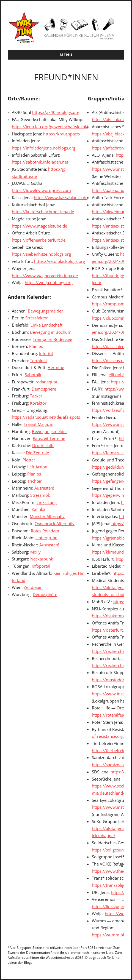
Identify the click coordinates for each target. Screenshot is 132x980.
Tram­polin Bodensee (52, 339)
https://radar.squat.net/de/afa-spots (46, 417)
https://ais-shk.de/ (109, 119)
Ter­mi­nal (38, 361)
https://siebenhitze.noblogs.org (41, 254)
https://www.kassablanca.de (61, 197)
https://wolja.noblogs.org (49, 282)
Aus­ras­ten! (44, 488)
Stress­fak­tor (37, 318)
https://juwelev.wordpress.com (41, 190)
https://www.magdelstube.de (39, 226)
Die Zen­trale (37, 453)
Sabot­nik (33, 375)
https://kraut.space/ (62, 134)
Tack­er (36, 396)
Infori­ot (46, 353)
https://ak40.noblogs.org (56, 112)
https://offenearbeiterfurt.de (39, 240)
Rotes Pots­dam (45, 531)
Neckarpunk (42, 559)
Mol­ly (35, 552)
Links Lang (47, 502)
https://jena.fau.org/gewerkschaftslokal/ (50, 127)
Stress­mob (40, 495)
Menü (66, 55)
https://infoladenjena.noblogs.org (44, 148)
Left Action (37, 467)
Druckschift (43, 445)
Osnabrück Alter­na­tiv (55, 524)
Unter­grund (46, 538)
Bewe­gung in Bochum (51, 332)
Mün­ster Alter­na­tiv (47, 516)
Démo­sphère (44, 389)
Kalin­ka (38, 509)
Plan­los (36, 346)
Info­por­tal (41, 566)
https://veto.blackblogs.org (60, 261)
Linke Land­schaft (46, 325)
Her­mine (56, 367)
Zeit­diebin (33, 587)
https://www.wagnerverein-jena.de (45, 276)
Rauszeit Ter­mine (49, 438)
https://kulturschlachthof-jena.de (43, 212)
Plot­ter (29, 460)
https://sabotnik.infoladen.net (40, 162)
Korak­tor (38, 403)
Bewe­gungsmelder (45, 311)
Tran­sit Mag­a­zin (38, 424)
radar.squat (46, 382)
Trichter (35, 481)
